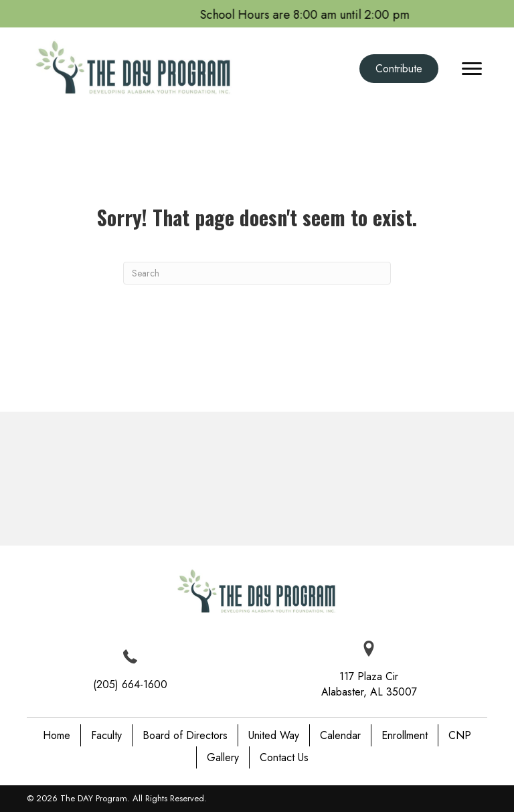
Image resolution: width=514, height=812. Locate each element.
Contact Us (284, 757)
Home (57, 735)
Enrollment (405, 735)
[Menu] (472, 69)
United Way (274, 735)
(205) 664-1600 (130, 684)
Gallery (223, 757)
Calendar (340, 735)
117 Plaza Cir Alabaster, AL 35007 (369, 684)
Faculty (106, 735)
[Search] (257, 273)
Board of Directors (185, 735)
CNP (460, 735)
